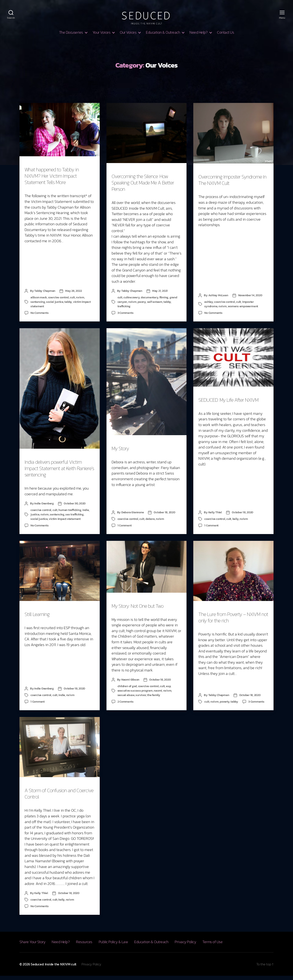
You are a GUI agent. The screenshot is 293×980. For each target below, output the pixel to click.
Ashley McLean (218, 300)
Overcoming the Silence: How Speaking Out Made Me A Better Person (143, 187)
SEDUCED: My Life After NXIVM (228, 404)
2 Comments (126, 706)
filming (164, 302)
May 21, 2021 (160, 295)
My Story (120, 453)
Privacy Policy (185, 946)
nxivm (80, 302)
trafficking (124, 311)
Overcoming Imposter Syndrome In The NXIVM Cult (232, 184)
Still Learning (37, 618)
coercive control (58, 302)
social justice (55, 306)
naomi (158, 695)
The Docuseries (71, 37)
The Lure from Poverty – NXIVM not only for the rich (233, 622)
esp (168, 690)
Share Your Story (32, 946)
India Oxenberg (44, 508)
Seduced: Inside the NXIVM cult (54, 968)
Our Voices (128, 37)
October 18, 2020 (164, 517)
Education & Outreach (163, 37)
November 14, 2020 (250, 300)
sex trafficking (74, 519)
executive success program (135, 695)
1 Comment (125, 530)
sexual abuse (126, 699)
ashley (209, 306)
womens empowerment (243, 311)
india (86, 514)
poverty (225, 706)
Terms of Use (212, 946)
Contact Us (225, 37)
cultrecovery (131, 302)
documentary (149, 302)
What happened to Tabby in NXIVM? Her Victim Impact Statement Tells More (52, 180)
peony (142, 306)
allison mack (39, 302)
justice (35, 519)
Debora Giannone (133, 517)
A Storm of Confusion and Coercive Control (59, 798)
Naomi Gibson (130, 684)
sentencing (38, 306)
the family (154, 699)
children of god (127, 690)
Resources (84, 946)
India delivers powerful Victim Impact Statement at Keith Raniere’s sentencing (59, 473)
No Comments (39, 317)
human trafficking (70, 514)
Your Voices (102, 37)
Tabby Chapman (45, 295)
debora (150, 523)
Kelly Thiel (215, 517)
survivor (141, 699)
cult (72, 302)
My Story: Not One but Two (138, 610)
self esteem (155, 306)
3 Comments (126, 317)
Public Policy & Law (113, 946)
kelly (236, 523)
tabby (68, 306)
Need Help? (198, 37)
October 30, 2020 (75, 508)
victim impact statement (65, 523)
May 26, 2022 (73, 295)
